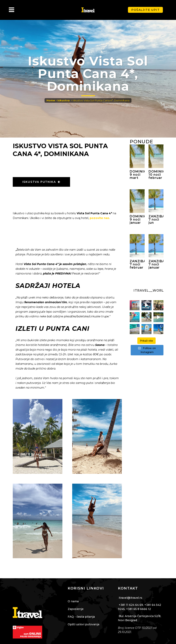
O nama (73, 601)
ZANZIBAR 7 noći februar (137, 264)
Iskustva (64, 100)
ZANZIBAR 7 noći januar (156, 264)
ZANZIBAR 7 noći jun (156, 220)
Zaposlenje (76, 609)
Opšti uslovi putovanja (83, 624)
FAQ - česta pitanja (81, 617)
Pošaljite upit (145, 10)
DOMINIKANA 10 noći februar (156, 175)
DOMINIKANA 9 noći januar (137, 220)
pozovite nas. (100, 218)
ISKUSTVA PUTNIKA (41, 182)
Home (51, 100)
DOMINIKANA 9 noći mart (137, 175)
